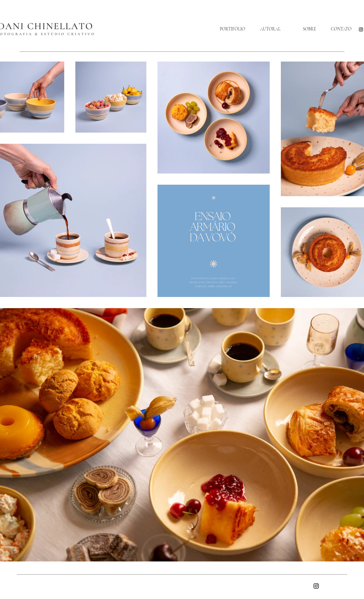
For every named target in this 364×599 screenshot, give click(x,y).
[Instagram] (361, 29)
